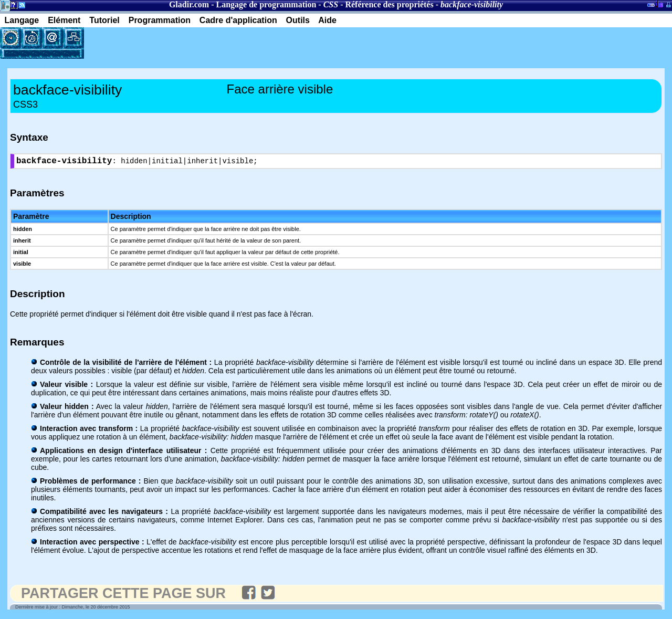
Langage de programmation (266, 4)
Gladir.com (189, 4)
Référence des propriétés (389, 4)
